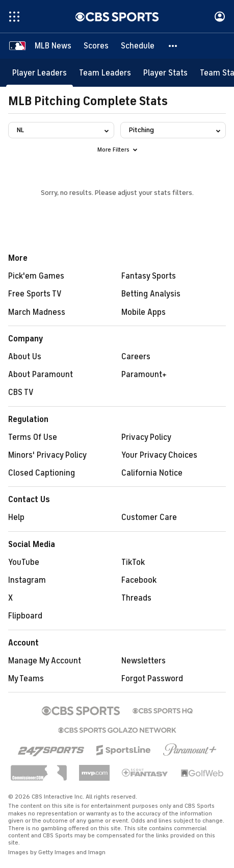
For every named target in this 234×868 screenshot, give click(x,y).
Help (16, 517)
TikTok (133, 562)
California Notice (152, 473)
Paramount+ (144, 375)
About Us (25, 357)
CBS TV (21, 392)
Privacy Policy (146, 437)
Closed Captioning (42, 473)
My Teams (26, 679)
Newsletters (144, 661)
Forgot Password (152, 679)
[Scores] (96, 46)
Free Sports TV (35, 294)
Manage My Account (45, 661)
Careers (136, 357)
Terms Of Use (33, 437)
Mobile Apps (144, 312)
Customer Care (149, 517)
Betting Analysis (151, 294)
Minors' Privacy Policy (47, 455)
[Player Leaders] (40, 73)
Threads (136, 598)
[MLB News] (53, 46)
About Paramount (41, 375)
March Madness (37, 312)
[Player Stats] (165, 73)
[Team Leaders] (105, 73)
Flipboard (25, 616)
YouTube (24, 562)
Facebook (139, 580)
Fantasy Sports (149, 276)
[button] (173, 46)
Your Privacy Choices (159, 455)
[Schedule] (138, 46)
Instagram (27, 580)
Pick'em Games (36, 276)
